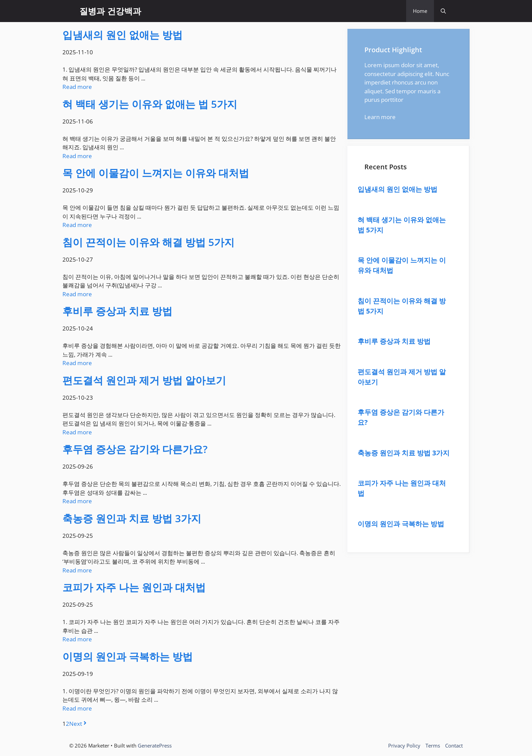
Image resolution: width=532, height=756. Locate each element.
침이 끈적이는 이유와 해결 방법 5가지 (148, 242)
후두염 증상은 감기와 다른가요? (135, 449)
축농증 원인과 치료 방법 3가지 (132, 518)
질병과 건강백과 (110, 11)
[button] (443, 11)
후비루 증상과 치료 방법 (117, 311)
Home (420, 11)
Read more (77, 87)
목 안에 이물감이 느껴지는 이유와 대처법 (156, 173)
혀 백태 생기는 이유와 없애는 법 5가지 (150, 104)
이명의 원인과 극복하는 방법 (128, 656)
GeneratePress (155, 745)
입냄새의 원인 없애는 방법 (122, 35)
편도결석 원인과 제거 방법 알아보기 (144, 380)
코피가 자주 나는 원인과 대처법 (134, 587)
